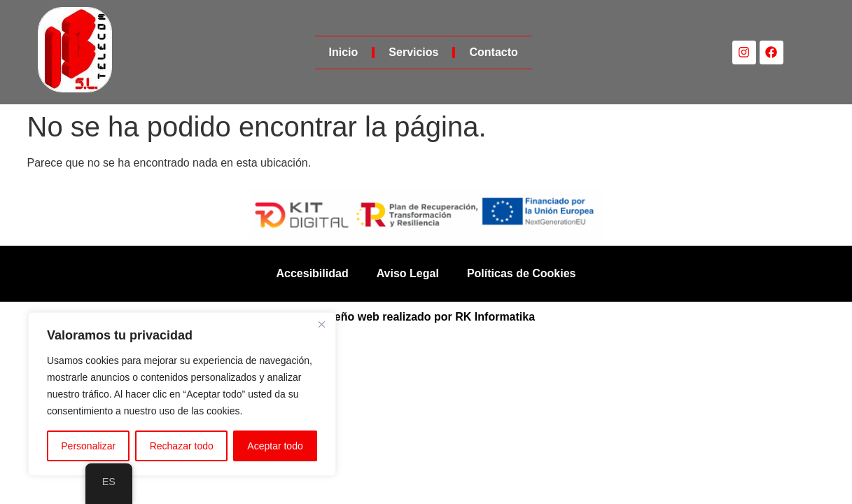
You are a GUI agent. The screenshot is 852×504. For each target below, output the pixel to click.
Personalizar (88, 446)
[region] (182, 394)
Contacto (493, 52)
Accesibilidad (313, 273)
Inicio (344, 52)
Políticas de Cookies (522, 273)
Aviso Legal (408, 273)
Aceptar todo (275, 446)
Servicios (413, 52)
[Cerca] (321, 324)
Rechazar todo (182, 446)
